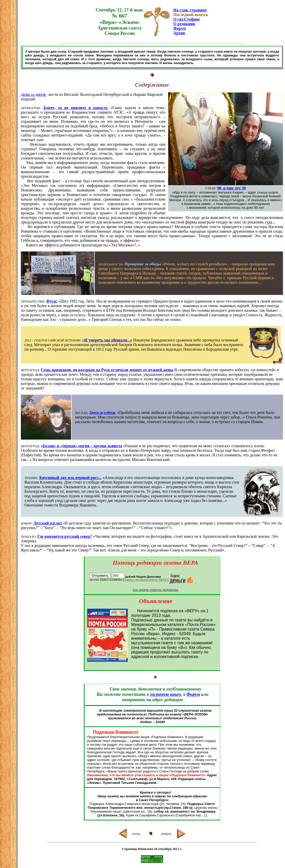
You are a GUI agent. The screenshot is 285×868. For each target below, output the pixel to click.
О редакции (184, 24)
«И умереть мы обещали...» (107, 340)
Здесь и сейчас (103, 413)
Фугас (52, 301)
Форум (179, 28)
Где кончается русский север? (65, 536)
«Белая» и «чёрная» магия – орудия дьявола (82, 446)
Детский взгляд (47, 523)
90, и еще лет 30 (232, 188)
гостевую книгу (166, 694)
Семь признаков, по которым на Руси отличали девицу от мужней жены (107, 370)
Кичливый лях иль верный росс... (70, 478)
